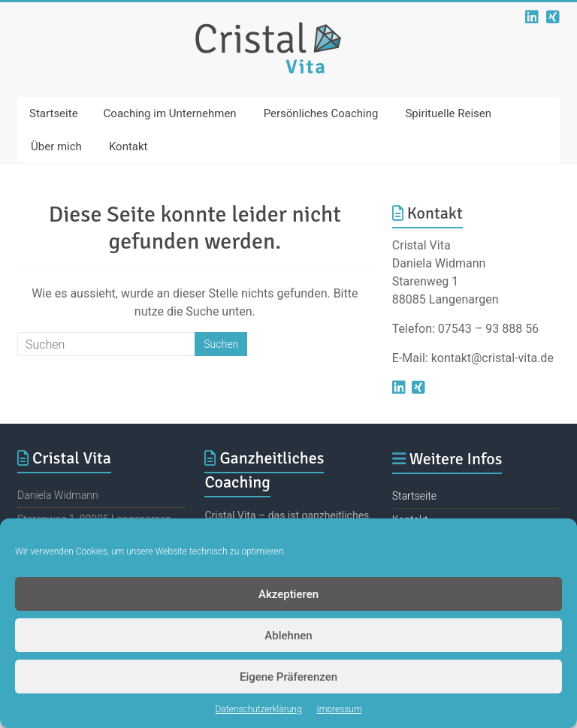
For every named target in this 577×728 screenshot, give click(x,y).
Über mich (56, 147)
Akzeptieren (288, 594)
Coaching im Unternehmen (170, 113)
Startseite (54, 113)
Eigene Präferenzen (288, 677)
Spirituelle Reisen (448, 113)
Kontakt (128, 147)
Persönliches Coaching (321, 113)
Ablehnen (288, 636)
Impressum (340, 709)
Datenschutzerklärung (258, 709)
